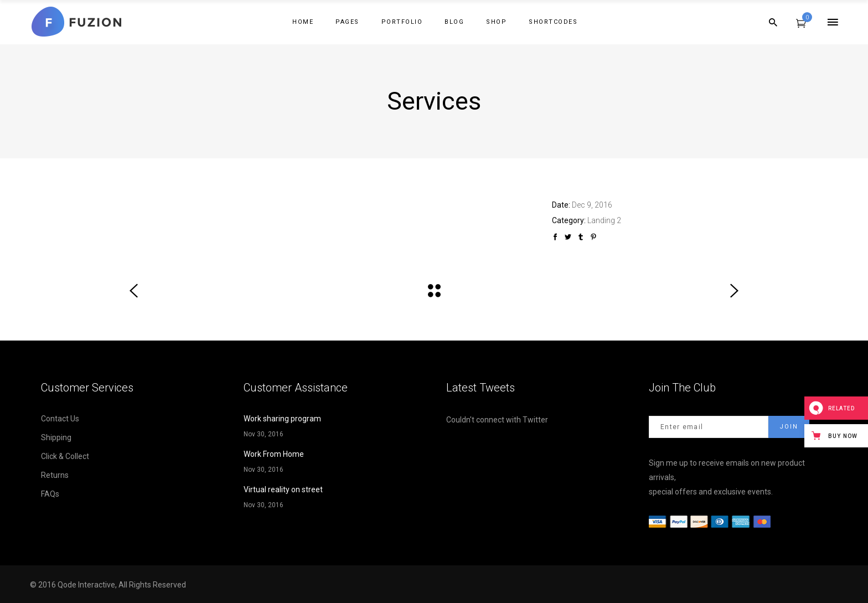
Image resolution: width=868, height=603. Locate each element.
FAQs (50, 494)
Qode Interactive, (88, 585)
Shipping (56, 437)
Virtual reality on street (283, 489)
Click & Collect (65, 456)
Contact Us (60, 419)
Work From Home (274, 454)
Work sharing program (282, 419)
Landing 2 (604, 220)
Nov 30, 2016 (263, 434)
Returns (55, 475)
